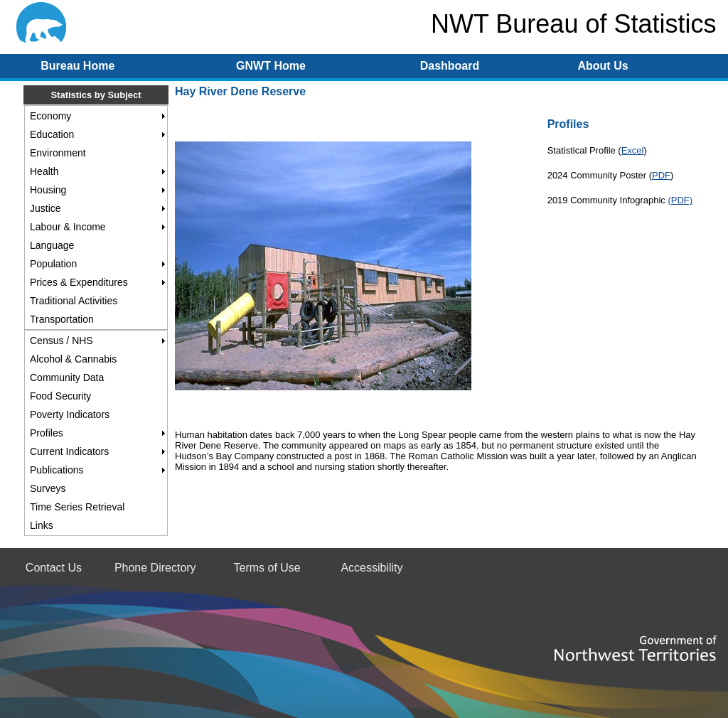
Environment (58, 153)
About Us (603, 66)
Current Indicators (69, 451)
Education (52, 134)
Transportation (62, 319)
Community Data (67, 377)
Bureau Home (77, 66)
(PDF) (680, 200)
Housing (48, 190)
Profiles (47, 433)
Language (52, 245)
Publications (57, 470)
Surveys (48, 488)
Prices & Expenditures (79, 282)
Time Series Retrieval (77, 507)
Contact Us (54, 568)
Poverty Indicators (70, 414)
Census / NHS (61, 341)
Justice (45, 208)
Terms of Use (267, 568)
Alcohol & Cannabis (73, 359)
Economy (50, 116)
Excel (633, 150)
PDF (661, 175)
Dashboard (450, 66)
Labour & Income (68, 227)
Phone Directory (155, 568)
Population (53, 264)
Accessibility (371, 568)
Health (44, 171)
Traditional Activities (74, 301)
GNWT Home (271, 66)
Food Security (60, 396)
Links (42, 525)
